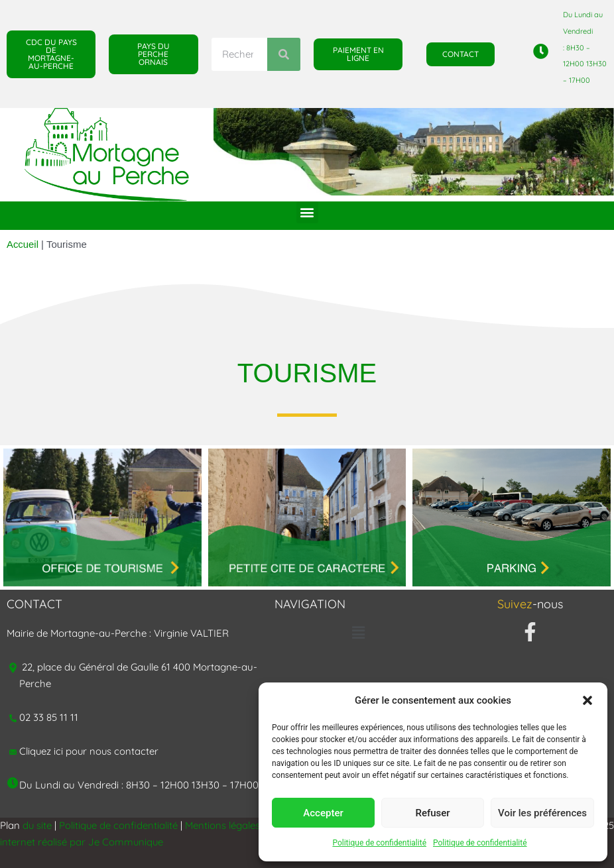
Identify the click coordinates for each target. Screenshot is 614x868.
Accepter (323, 813)
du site (37, 825)
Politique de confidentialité (379, 843)
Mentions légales (224, 825)
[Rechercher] (284, 54)
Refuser (432, 813)
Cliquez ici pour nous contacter (90, 751)
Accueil (23, 244)
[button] (587, 700)
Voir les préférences (542, 813)
